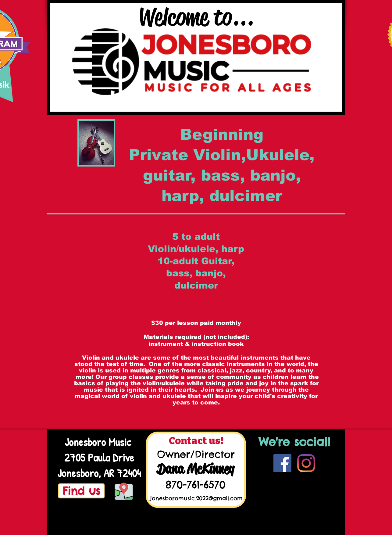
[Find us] (81, 491)
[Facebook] (282, 463)
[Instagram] (306, 463)
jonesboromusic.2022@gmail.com (196, 498)
